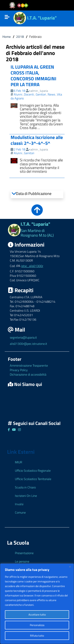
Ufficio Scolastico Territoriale (33, 479)
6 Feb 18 (20, 91)
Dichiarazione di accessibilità (28, 374)
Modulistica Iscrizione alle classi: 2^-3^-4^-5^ (37, 140)
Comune (20, 512)
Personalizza (37, 625)
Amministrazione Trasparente (29, 365)
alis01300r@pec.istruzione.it (28, 344)
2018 (20, 37)
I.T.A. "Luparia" (42, 18)
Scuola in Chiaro (25, 487)
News (51, 94)
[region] (37, 604)
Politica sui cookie (45, 605)
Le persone (22, 561)
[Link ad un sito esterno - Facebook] (9, 430)
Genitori (41, 94)
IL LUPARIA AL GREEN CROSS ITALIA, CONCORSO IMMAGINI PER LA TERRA (33, 76)
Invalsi (19, 504)
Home (7, 37)
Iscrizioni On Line (26, 496)
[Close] (70, 567)
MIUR (19, 462)
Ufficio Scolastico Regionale (33, 471)
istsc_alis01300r (32, 266)
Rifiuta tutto (37, 636)
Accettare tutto (37, 614)
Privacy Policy (19, 370)
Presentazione (24, 553)
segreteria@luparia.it (23, 337)
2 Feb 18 (20, 149)
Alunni (18, 94)
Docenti (29, 94)
